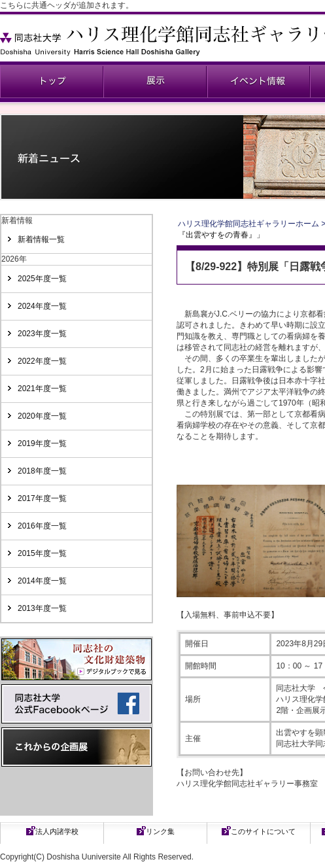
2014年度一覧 (42, 581)
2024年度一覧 (42, 306)
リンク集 (160, 831)
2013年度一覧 (42, 608)
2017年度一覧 (42, 498)
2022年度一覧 (42, 361)
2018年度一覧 (42, 471)
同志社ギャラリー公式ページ (52, 81)
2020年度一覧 (42, 416)
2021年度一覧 (42, 389)
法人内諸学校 (57, 831)
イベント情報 (258, 81)
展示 (155, 81)
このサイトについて (263, 831)
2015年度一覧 (42, 553)
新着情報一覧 (41, 239)
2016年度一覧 (42, 526)
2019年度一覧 (42, 443)
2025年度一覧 (42, 279)
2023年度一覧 (42, 334)
